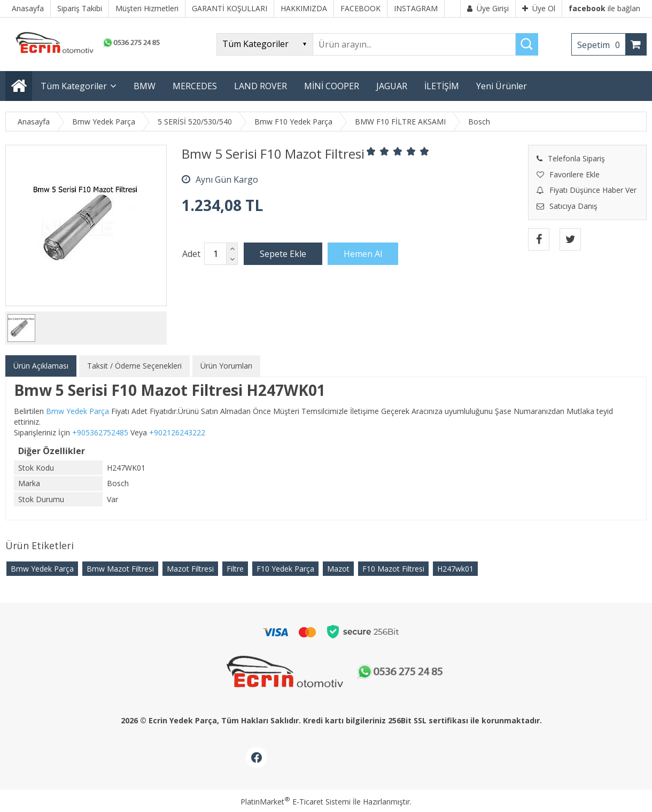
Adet (191, 254)
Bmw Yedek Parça (42, 569)
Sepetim (601, 45)
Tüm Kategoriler (74, 86)
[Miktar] (215, 254)
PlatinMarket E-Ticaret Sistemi (296, 802)
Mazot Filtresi (190, 569)
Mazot (338, 569)
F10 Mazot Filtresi (393, 569)
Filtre (235, 569)
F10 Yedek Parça (285, 569)
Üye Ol (539, 8)
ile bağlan (604, 8)
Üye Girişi (488, 8)
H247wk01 (455, 569)
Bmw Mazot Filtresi (120, 569)
